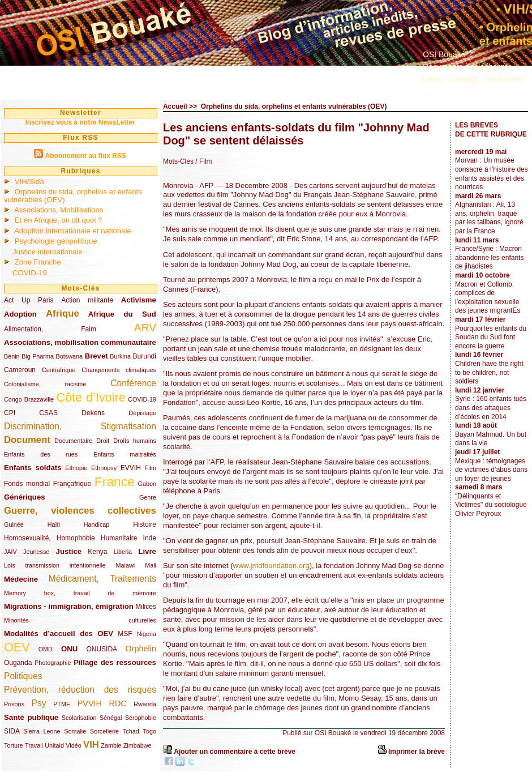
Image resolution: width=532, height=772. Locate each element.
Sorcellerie (104, 731)
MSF (125, 634)
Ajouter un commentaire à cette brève (235, 752)
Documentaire (73, 441)
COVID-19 (30, 273)
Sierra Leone (42, 731)
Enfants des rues (41, 454)
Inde (150, 538)
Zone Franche (38, 262)
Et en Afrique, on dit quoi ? (59, 220)
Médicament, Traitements (102, 579)
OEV (17, 647)
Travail (34, 745)
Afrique (63, 314)
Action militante (87, 300)
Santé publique (31, 717)
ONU (69, 649)
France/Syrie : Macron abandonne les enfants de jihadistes (489, 257)
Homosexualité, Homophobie (50, 538)
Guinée (14, 524)
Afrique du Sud (122, 314)
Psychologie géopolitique (56, 241)
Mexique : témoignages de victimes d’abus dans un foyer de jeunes (491, 470)
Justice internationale (48, 252)
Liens (432, 79)
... (426, 92)
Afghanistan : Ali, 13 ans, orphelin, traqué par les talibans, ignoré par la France (489, 218)
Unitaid (54, 745)
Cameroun (20, 370)
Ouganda (18, 663)
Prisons (14, 704)
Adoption (20, 314)
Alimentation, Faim (50, 329)
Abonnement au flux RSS (85, 156)
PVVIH (90, 703)
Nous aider (504, 79)
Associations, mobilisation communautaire (80, 342)
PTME (62, 704)
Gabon (147, 484)
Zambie (111, 745)
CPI (10, 413)
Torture (14, 745)
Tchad (131, 731)
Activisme (139, 300)
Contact (463, 79)
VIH (91, 745)
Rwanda (145, 704)
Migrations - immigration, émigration (69, 606)
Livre (147, 551)
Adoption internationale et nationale (73, 231)
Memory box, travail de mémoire (80, 593)
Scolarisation (79, 718)
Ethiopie (76, 468)
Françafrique (72, 484)
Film (151, 468)
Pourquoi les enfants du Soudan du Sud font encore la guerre (491, 337)
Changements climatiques (119, 370)
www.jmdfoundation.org (271, 566)
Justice (69, 551)
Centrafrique (59, 370)
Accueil (175, 106)
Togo (149, 731)
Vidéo (73, 745)
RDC (118, 703)
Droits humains (135, 441)
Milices (146, 607)
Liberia (123, 552)
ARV (145, 328)
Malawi (125, 565)
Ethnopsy (104, 468)
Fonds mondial (27, 484)
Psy (39, 703)
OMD (46, 649)
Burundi (145, 356)
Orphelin (141, 649)
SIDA (12, 731)
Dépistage (142, 413)
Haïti (54, 524)
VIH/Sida (29, 182)
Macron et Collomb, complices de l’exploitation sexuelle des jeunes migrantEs (488, 298)
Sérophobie (141, 718)
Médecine (21, 579)
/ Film (203, 161)
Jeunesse (36, 552)
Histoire (145, 524)
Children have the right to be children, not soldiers (489, 372)
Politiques (23, 676)
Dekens (93, 413)
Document (27, 440)
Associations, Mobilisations (59, 210)
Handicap (97, 524)
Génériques (25, 497)
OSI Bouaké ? (447, 54)
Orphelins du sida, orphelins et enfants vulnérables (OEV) (73, 195)
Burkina (120, 356)
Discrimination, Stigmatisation (80, 426)
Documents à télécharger (467, 67)
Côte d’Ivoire (91, 397)
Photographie (53, 663)
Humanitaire (119, 538)
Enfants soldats (33, 468)
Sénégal (111, 718)
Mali (151, 565)
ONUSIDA (101, 649)
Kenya (97, 552)
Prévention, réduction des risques (80, 690)
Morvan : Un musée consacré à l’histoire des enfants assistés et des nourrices (492, 174)
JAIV (10, 552)
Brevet (96, 356)
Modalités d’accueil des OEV (59, 634)
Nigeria (147, 634)
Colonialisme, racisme (45, 384)
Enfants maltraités (125, 454)
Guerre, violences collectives (80, 511)
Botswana (69, 356)
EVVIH (131, 468)
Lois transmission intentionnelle (55, 565)
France (115, 481)
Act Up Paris (29, 300)
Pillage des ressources (115, 662)
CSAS (48, 413)
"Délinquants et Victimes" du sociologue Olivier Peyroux (491, 505)
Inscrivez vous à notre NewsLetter (80, 122)
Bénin (12, 356)
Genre (148, 497)
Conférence (133, 383)
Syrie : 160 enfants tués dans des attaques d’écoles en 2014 (491, 408)
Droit (103, 441)
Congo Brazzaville (29, 399)
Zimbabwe (138, 745)
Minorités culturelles (80, 620)
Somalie (75, 731)
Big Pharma (38, 356)
